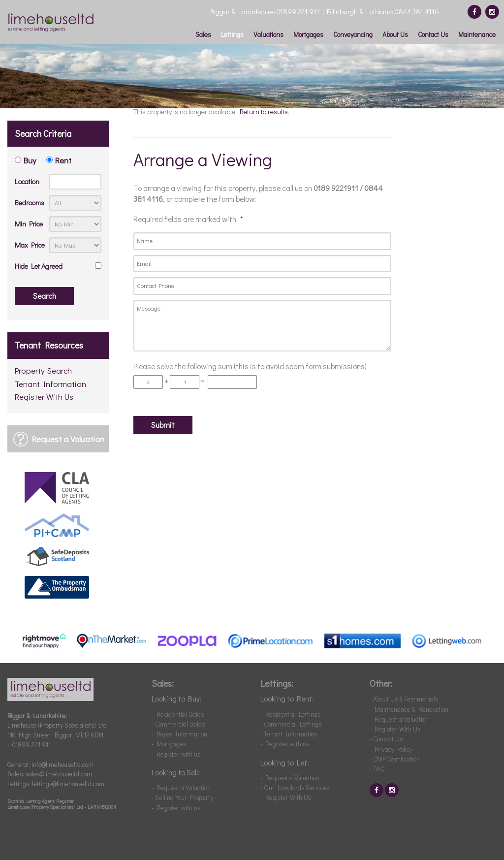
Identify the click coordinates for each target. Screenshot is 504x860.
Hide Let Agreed (39, 266)
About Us (395, 34)
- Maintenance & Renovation (409, 709)
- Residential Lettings (290, 714)
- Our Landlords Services (295, 787)
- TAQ (377, 769)
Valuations (268, 34)
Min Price (29, 224)
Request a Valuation (68, 439)
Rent (63, 160)
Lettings (232, 34)
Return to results (264, 111)
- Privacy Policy (391, 749)
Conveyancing (353, 34)
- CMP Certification (395, 759)
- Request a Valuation (181, 787)
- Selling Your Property (182, 797)
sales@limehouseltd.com (59, 774)
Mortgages (308, 34)
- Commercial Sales (178, 724)
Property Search (43, 371)
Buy (30, 160)
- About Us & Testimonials (404, 699)
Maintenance (477, 34)
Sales (203, 34)
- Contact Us (386, 739)
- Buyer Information (179, 734)
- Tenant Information (289, 734)
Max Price (30, 245)
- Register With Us (286, 797)
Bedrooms (30, 203)
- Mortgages (169, 744)
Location (27, 181)
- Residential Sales (178, 714)
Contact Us (433, 34)
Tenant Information (50, 384)
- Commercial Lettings (291, 724)
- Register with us (176, 754)
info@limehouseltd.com (63, 764)
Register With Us (44, 397)
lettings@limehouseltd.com (68, 783)
